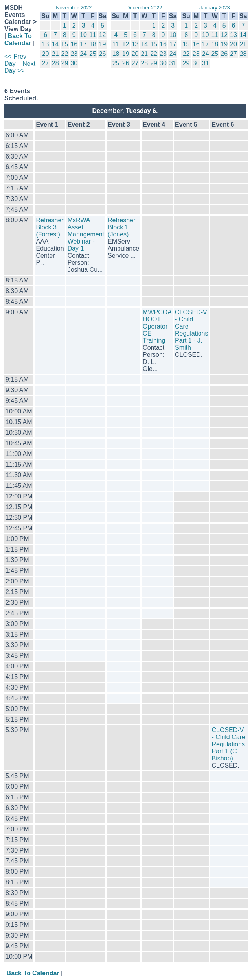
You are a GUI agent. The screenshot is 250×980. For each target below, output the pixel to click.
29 (65, 63)
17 (83, 44)
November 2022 (74, 8)
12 (103, 35)
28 (55, 63)
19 (103, 44)
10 (83, 35)
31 (173, 63)
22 (65, 54)
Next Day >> (20, 67)
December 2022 (144, 8)
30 (74, 63)
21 (55, 54)
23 (74, 54)
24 (83, 54)
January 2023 (215, 8)
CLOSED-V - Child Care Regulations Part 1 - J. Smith (192, 330)
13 (46, 44)
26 (103, 54)
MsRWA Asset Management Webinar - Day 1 (86, 234)
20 (46, 54)
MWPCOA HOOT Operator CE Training (157, 326)
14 (55, 44)
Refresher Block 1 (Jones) (121, 227)
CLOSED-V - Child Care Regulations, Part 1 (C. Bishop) (229, 744)
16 (74, 44)
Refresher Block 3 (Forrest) (50, 227)
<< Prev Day (15, 60)
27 (46, 63)
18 (93, 44)
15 (65, 44)
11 (93, 35)
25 (93, 54)
